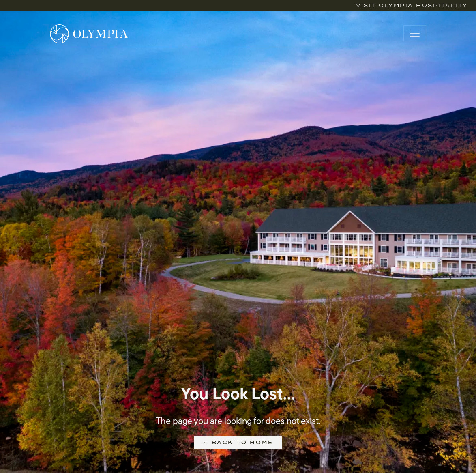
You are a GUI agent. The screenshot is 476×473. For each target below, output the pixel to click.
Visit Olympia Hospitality (412, 5)
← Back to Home (238, 442)
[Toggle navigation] (415, 33)
